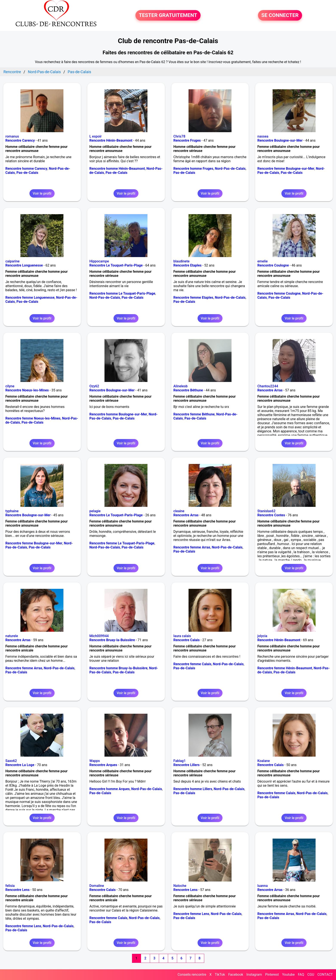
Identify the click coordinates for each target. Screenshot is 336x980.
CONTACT (325, 975)
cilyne (10, 386)
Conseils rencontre (192, 975)
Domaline (97, 886)
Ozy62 (94, 386)
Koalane (264, 761)
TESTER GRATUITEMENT (168, 15)
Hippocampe (99, 261)
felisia (10, 886)
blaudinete (182, 261)
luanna (262, 886)
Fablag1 (180, 761)
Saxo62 (11, 761)
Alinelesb (181, 386)
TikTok (220, 975)
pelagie (95, 511)
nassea (263, 136)
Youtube (288, 975)
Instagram (254, 975)
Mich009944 (99, 636)
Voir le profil (42, 193)
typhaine (12, 511)
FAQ (301, 975)
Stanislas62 (266, 511)
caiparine (12, 261)
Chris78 (180, 136)
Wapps (95, 761)
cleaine (179, 511)
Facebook (236, 975)
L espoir (96, 136)
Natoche (180, 886)
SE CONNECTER (280, 15)
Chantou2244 (268, 386)
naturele (12, 636)
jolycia (262, 636)
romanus (12, 136)
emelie (262, 261)
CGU (311, 975)
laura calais (182, 636)
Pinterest (272, 975)
